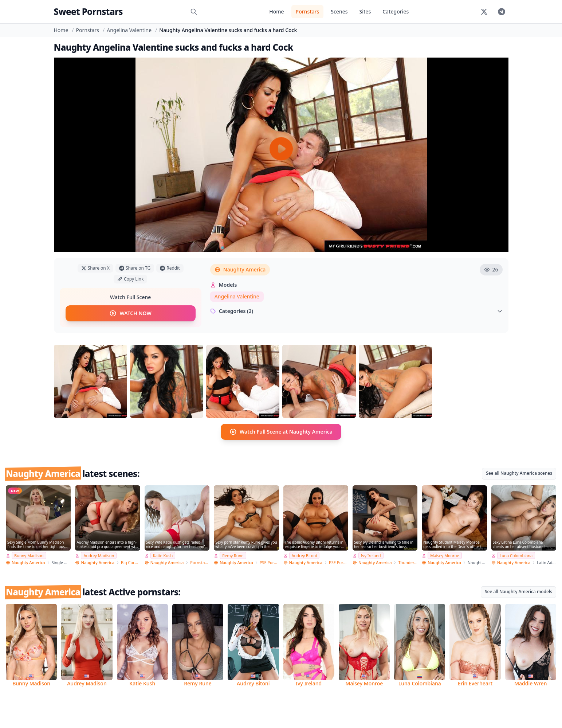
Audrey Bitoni (304, 555)
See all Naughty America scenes (519, 473)
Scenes (339, 11)
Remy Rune (233, 555)
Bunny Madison (29, 555)
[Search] (194, 12)
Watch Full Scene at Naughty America (281, 432)
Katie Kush (163, 555)
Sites (365, 11)
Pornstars (308, 11)
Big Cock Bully (131, 562)
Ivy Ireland (371, 555)
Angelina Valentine (129, 30)
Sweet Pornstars (88, 11)
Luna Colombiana (516, 555)
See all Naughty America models (518, 592)
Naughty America (240, 269)
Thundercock (408, 562)
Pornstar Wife (200, 562)
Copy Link (130, 279)
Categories (396, 11)
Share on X (95, 268)
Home (276, 11)
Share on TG (135, 268)
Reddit (170, 268)
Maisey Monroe (445, 555)
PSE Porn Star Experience (269, 562)
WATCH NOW (130, 313)
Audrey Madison (99, 555)
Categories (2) (356, 311)
